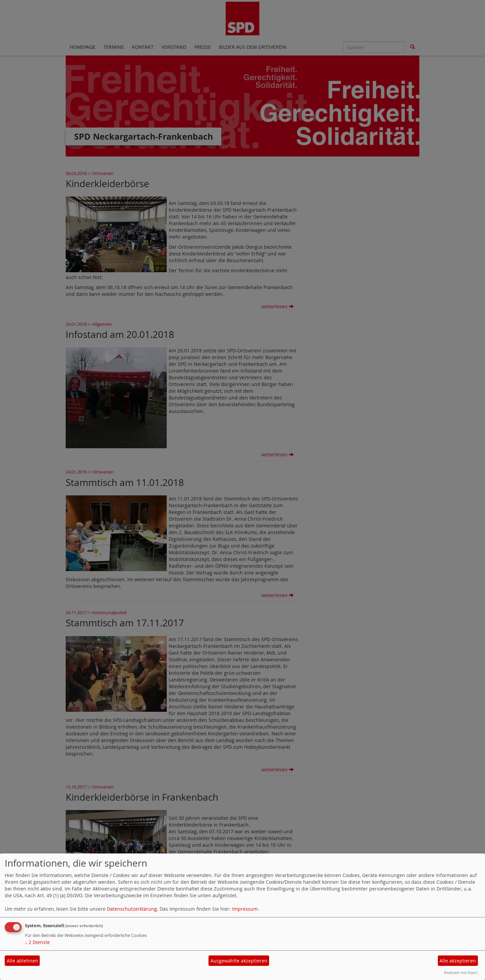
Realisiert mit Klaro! (461, 972)
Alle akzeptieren (458, 961)
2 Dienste (37, 942)
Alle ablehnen (22, 961)
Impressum (245, 909)
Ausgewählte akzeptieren (239, 961)
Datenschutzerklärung (132, 909)
